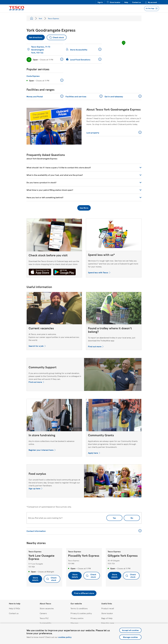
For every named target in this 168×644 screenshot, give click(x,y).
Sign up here (34, 488)
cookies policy (65, 637)
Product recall (108, 608)
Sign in (100, 2)
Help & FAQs (14, 608)
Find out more (95, 346)
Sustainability (45, 623)
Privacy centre (77, 618)
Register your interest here (41, 450)
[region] (124, 45)
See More (84, 208)
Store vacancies (47, 608)
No (128, 517)
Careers (43, 613)
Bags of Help (107, 618)
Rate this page (108, 623)
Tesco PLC (44, 618)
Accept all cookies (130, 630)
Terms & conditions (79, 608)
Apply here (93, 453)
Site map (74, 623)
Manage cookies (130, 637)
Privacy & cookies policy (81, 613)
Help (126, 2)
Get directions (34, 37)
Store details (35, 579)
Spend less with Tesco (98, 272)
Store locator (114, 2)
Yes (114, 518)
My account (151, 2)
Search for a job (36, 346)
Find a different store (84, 593)
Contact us (137, 2)
